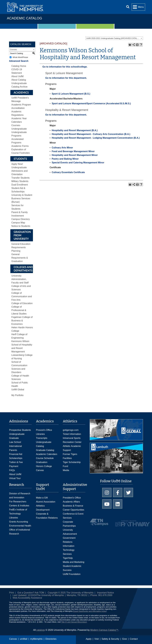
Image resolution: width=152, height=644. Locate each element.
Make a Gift (42, 498)
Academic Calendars (47, 454)
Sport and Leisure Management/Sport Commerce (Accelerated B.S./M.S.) (91, 104)
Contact (134, 639)
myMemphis (36, 639)
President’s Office (72, 498)
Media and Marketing (74, 562)
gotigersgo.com (71, 430)
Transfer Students (20, 178)
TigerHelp (68, 558)
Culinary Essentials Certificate (68, 172)
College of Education (22, 303)
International (16, 446)
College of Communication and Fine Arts (22, 296)
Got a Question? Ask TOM (31, 593)
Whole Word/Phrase (20, 57)
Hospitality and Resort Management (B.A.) (75, 130)
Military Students (20, 181)
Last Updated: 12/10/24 (25, 595)
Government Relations (69, 540)
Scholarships (16, 458)
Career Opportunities (74, 510)
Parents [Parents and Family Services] (13, 450)
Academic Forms (20, 146)
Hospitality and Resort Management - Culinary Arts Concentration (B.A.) (91, 134)
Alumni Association (46, 502)
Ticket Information (72, 434)
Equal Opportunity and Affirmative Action (90, 611)
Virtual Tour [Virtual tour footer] (15, 478)
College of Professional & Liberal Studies (19, 310)
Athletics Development (43, 508)
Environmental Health (20, 526)
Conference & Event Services (73, 516)
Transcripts (42, 438)
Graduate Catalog (45, 450)
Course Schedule (45, 458)
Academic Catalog (24, 18)
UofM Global (18, 390)
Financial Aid (16, 454)
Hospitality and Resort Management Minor (75, 155)
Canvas (13, 639)
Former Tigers (70, 454)
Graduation (42, 462)
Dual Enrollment (20, 185)
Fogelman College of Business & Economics (22, 321)
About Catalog (19, 80)
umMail (24, 639)
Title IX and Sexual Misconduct (74, 622)
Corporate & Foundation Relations (47, 516)
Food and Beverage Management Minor (73, 151)
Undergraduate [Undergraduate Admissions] (17, 434)
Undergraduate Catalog (44, 444)
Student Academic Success (72, 568)
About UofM (17, 76)
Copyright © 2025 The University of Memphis (71, 593)
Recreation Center (72, 442)
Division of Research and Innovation (20, 496)
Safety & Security (110, 639)
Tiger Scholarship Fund (72, 464)
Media (66, 470)
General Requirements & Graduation (20, 258)
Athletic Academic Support (72, 448)
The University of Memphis (50, 595)
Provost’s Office (44, 430)
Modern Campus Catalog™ (104, 630)
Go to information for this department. (66, 78)
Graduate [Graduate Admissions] (14, 438)
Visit (96, 639)
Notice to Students (21, 226)
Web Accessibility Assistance (27, 598)
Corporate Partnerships (69, 524)
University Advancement (70, 532)
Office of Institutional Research (20, 532)
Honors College (44, 466)
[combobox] (114, 38)
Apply (89, 639)
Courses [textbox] (13, 49)
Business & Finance (73, 506)
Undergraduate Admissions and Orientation (19, 171)
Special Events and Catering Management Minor (78, 163)
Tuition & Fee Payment (16, 464)
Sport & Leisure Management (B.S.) (71, 94)
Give (124, 639)
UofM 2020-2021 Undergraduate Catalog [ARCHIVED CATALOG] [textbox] (113, 38)
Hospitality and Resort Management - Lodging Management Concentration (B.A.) (96, 138)
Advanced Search (19, 61)
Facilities (67, 458)
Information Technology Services (69, 550)
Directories (51, 639)
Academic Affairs (71, 502)
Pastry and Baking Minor (65, 159)
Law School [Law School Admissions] (15, 442)
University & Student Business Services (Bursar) (22, 198)
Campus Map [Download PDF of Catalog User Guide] (18, 223)
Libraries (40, 434)
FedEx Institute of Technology (18, 512)
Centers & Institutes (19, 506)
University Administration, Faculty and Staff (20, 279)
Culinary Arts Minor (62, 148)
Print (12, 593)
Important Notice (105, 593)
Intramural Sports (72, 438)
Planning (16, 251)
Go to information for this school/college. (65, 67)
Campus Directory (21, 219)
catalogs (41, 630)
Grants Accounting (19, 522)
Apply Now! (17, 164)
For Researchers (18, 502)
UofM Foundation (72, 574)
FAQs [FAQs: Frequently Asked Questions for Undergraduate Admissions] (12, 470)
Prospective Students (20, 430)
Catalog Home (19, 66)
